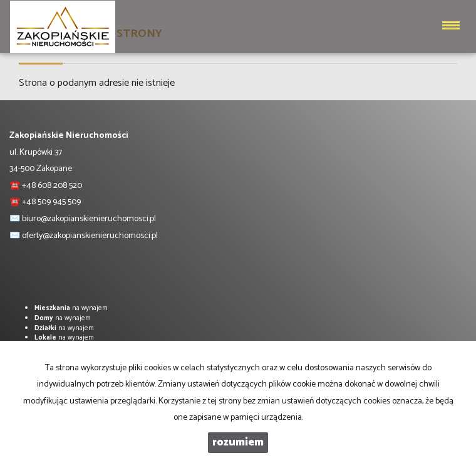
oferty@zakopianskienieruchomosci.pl (90, 236)
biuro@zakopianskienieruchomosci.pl (89, 219)
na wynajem (71, 308)
